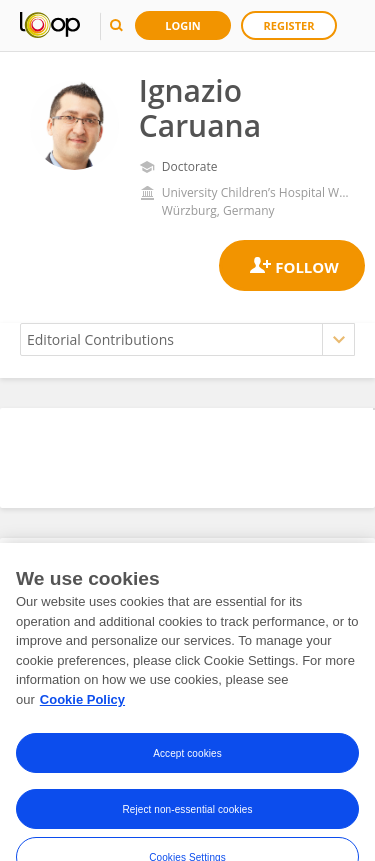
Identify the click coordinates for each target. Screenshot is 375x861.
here (115, 684)
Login (183, 25)
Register (289, 25)
